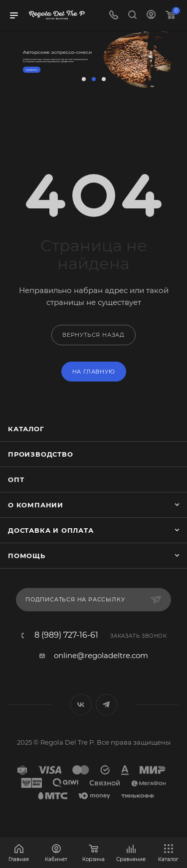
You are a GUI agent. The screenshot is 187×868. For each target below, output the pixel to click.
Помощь (27, 556)
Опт (16, 480)
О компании (36, 505)
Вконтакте (81, 705)
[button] (84, 79)
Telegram (106, 705)
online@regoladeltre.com (101, 655)
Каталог (26, 429)
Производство (41, 454)
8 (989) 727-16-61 (66, 635)
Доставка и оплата (51, 530)
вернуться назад (93, 335)
